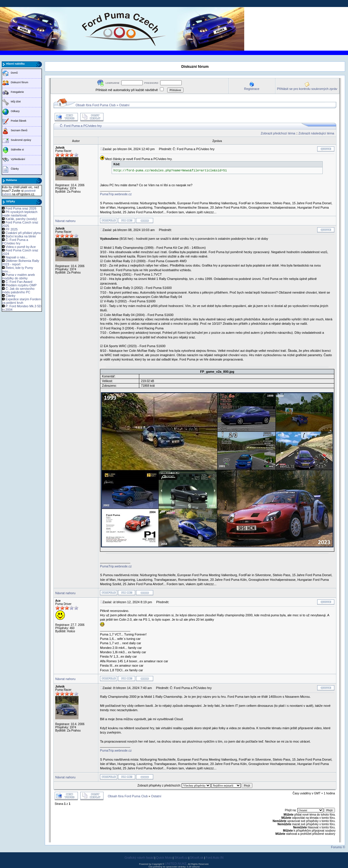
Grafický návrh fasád (139, 858)
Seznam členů (19, 130)
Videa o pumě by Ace (21, 247)
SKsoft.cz (181, 858)
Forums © (338, 847)
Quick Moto (164, 858)
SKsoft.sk (197, 858)
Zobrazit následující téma (316, 133)
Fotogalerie (17, 92)
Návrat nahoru (65, 221)
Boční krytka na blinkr (21, 236)
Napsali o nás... (17, 257)
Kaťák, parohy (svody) (21, 219)
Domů (14, 73)
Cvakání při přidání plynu (23, 233)
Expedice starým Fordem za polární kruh (22, 301)
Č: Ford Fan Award (19, 282)
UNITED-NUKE (176, 864)
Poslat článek (19, 121)
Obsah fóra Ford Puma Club (96, 105)
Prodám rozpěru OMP (21, 285)
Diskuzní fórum (19, 82)
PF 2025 (12, 229)
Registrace (252, 89)
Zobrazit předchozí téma (278, 133)
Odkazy (15, 111)
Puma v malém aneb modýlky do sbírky (18, 276)
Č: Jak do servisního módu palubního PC (18, 290)
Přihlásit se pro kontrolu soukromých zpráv (307, 89)
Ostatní (124, 105)
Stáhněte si (17, 150)
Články (15, 169)
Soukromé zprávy (21, 140)
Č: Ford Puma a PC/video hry (15, 242)
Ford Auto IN (215, 858)
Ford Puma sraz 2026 (21, 208)
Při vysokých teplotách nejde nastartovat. (20, 214)
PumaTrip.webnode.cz (116, 194)
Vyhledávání (18, 159)
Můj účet (16, 102)
